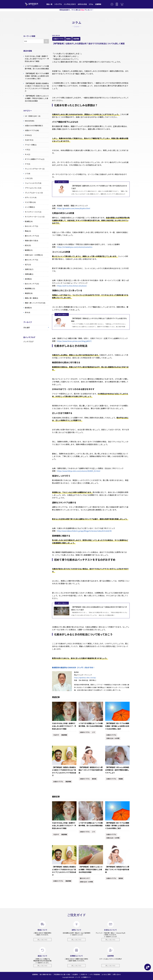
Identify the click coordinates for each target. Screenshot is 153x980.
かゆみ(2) (28, 135)
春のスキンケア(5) (31, 260)
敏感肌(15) (28, 250)
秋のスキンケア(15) (31, 284)
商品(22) (27, 231)
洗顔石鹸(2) (28, 274)
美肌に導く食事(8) (31, 298)
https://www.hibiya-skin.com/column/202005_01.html (79, 471)
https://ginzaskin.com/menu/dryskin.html (74, 208)
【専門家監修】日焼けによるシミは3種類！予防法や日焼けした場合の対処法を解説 (91, 869)
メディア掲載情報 (95, 974)
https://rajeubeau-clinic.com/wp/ (85, 678)
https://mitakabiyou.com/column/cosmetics (75, 247)
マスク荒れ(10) (30, 202)
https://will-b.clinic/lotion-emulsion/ (72, 286)
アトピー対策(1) (30, 145)
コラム (91, 4)
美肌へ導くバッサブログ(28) (34, 303)
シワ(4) (27, 174)
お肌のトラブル (59, 39)
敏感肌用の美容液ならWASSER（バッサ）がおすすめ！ (73, 667)
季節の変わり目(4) (31, 241)
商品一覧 (49, 4)
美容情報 (76, 39)
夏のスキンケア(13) (31, 236)
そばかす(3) (28, 140)
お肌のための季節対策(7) (33, 126)
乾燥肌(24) (28, 221)
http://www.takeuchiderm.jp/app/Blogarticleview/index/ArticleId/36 (84, 531)
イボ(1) (27, 150)
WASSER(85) (29, 121)
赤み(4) (27, 312)
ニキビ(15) (28, 178)
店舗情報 (98, 4)
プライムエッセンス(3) (32, 188)
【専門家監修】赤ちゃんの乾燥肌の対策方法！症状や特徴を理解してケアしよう (117, 770)
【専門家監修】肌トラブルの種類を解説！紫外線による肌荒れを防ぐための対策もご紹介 (117, 726)
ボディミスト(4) (30, 197)
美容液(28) (28, 293)
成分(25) (27, 245)
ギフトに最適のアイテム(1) (34, 159)
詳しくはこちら (42, 940)
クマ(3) (27, 164)
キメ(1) (27, 154)
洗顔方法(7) (28, 269)
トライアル (58, 4)
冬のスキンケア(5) (31, 226)
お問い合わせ (117, 974)
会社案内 (75, 974)
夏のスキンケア (85, 878)
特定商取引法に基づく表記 (62, 974)
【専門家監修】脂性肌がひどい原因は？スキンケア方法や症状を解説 (91, 770)
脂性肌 (94, 779)
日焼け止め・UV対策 (113, 738)
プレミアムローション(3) (33, 193)
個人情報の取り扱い (46, 974)
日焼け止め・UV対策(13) (33, 255)
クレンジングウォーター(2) (34, 169)
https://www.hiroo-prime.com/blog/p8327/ (74, 341)
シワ (93, 732)
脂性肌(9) (28, 308)
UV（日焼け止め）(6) (32, 116)
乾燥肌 (121, 779)
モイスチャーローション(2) (34, 217)
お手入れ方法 (82, 4)
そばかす (56, 735)
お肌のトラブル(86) (31, 130)
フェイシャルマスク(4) (32, 183)
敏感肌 (69, 39)
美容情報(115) (29, 288)
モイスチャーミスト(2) (32, 212)
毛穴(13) (27, 265)
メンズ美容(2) (29, 207)
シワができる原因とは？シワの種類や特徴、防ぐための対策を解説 (91, 725)
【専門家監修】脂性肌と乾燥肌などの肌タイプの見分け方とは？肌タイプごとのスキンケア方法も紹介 (64, 771)
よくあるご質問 (106, 974)
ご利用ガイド (84, 974)
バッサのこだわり (70, 4)
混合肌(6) (28, 279)
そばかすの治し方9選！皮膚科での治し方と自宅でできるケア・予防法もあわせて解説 (64, 726)
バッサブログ (28, 341)
